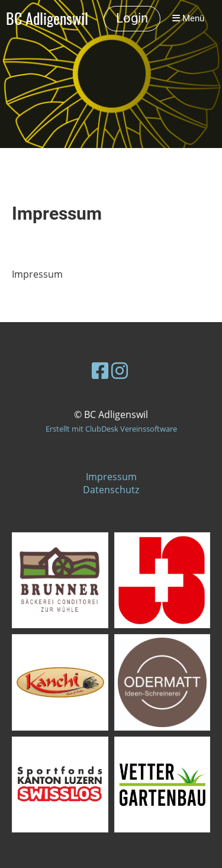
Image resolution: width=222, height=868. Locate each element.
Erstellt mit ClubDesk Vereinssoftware (111, 429)
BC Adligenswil (47, 19)
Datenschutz (111, 490)
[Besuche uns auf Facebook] (100, 370)
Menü (188, 18)
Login (132, 18)
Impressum (111, 477)
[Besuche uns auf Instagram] (120, 370)
